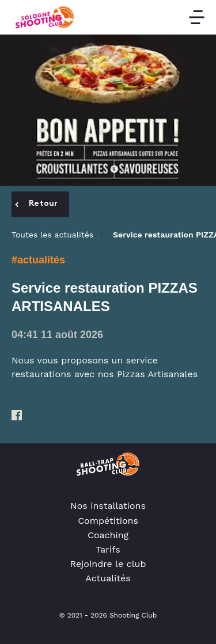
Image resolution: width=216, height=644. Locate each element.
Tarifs (108, 549)
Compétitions (108, 521)
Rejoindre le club (108, 564)
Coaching (108, 535)
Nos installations (108, 506)
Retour (36, 204)
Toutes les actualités (52, 235)
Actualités (108, 578)
